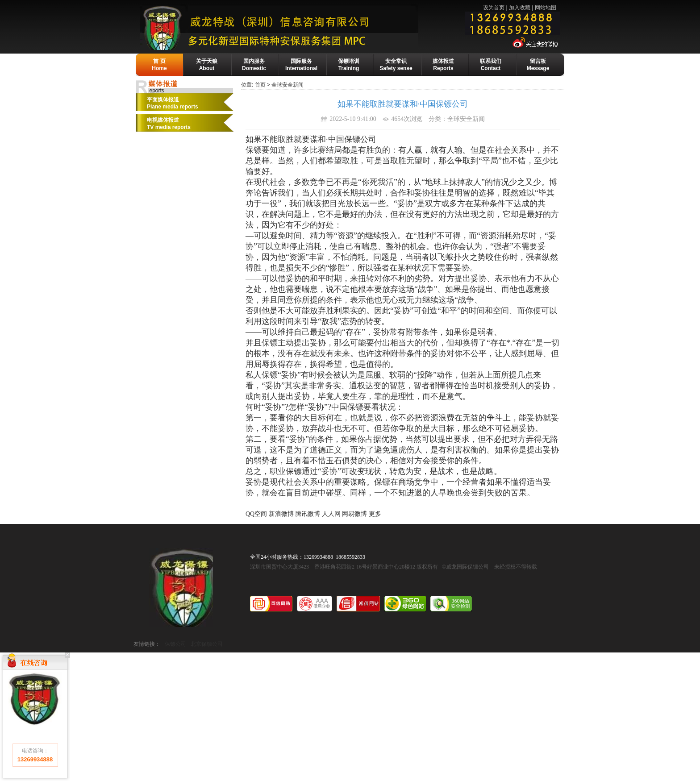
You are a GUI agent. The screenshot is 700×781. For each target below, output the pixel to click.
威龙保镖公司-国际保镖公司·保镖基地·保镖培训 (299, 27)
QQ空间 (256, 514)
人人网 (331, 514)
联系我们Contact (491, 65)
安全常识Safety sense (396, 65)
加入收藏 (520, 8)
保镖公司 (175, 644)
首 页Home (159, 65)
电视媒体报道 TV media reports (169, 124)
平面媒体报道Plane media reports (173, 103)
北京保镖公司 (207, 644)
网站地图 (546, 8)
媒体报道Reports (443, 65)
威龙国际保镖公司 (181, 588)
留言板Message (538, 65)
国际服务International (301, 65)
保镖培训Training (349, 65)
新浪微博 (281, 514)
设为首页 (494, 8)
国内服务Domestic (254, 65)
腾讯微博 (308, 514)
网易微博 (354, 514)
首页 (260, 85)
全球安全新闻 (287, 85)
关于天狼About (207, 65)
